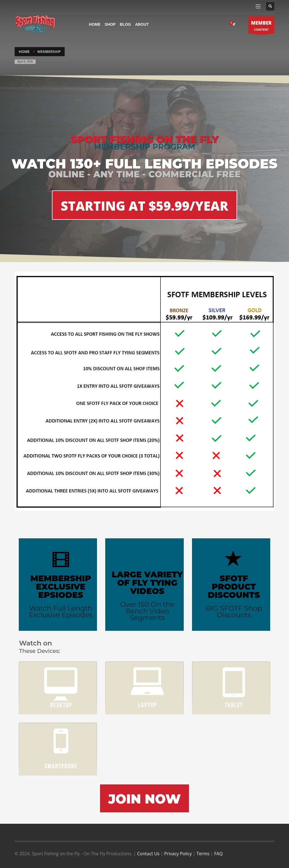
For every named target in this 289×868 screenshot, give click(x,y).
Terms (203, 854)
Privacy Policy (178, 854)
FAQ (218, 854)
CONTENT (262, 26)
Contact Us (148, 854)
